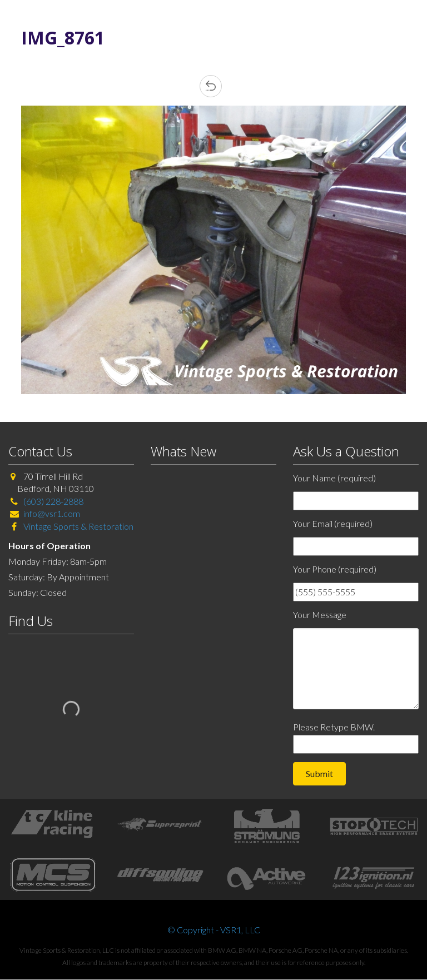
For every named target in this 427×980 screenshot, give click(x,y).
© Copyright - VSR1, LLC (214, 930)
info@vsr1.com (52, 513)
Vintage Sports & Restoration (78, 526)
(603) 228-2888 (53, 501)
